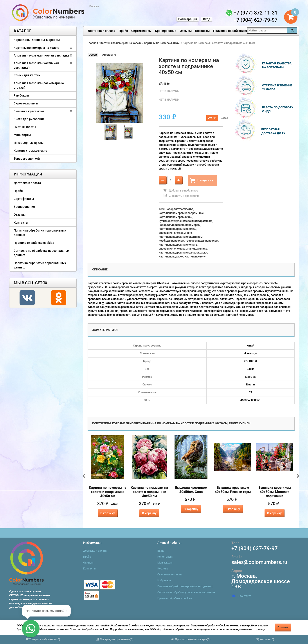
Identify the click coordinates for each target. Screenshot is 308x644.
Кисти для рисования (29, 119)
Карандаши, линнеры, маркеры (37, 40)
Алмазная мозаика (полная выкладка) (42, 55)
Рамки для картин (27, 75)
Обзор (93, 55)
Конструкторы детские (30, 151)
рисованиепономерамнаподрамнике (183, 249)
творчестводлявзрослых (202, 241)
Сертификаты (141, 31)
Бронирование (166, 31)
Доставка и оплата (102, 31)
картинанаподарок (171, 256)
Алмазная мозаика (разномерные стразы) (39, 85)
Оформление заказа (170, 575)
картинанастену (195, 256)
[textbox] (267, 30)
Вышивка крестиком (29, 111)
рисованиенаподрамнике (175, 233)
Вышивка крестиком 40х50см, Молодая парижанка (275, 492)
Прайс (123, 31)
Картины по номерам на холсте (37, 48)
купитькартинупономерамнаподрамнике (186, 221)
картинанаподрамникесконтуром (181, 237)
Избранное (164, 580)
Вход (207, 19)
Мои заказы (165, 563)
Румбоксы (21, 95)
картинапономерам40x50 (175, 217)
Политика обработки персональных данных (245, 31)
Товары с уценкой (27, 159)
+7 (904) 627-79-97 (255, 548)
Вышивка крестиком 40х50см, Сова (191, 490)
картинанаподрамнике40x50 (177, 229)
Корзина (163, 569)
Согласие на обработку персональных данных (41, 253)
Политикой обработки (84, 629)
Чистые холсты (25, 127)
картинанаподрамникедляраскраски (183, 253)
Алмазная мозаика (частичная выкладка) (36, 65)
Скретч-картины (26, 103)
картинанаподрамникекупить (178, 245)
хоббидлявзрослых (171, 241)
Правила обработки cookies (34, 243)
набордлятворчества (179, 209)
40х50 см (250, 377)
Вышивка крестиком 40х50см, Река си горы (233, 490)
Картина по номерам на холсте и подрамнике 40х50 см (108, 492)
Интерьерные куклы (29, 143)
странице (259, 629)
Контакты (202, 31)
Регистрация (188, 19)
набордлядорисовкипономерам (180, 225)
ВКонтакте (241, 596)
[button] (31, 629)
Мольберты (22, 135)
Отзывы (186, 31)
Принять (283, 627)
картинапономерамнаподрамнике (181, 213)
